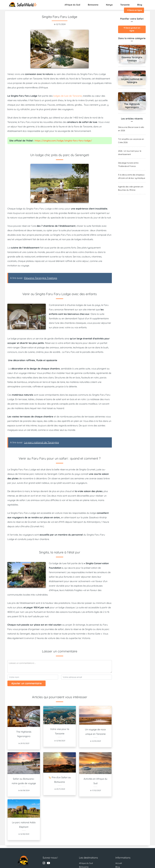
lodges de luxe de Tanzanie (68, 96)
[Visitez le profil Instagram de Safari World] (44, 863)
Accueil (119, 863)
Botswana (93, 5)
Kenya (109, 5)
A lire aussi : (34, 278)
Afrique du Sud (72, 5)
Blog (140, 5)
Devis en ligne (134, 10)
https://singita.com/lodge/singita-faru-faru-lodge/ (63, 141)
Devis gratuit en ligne (132, 29)
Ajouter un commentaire (26, 683)
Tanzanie (125, 5)
